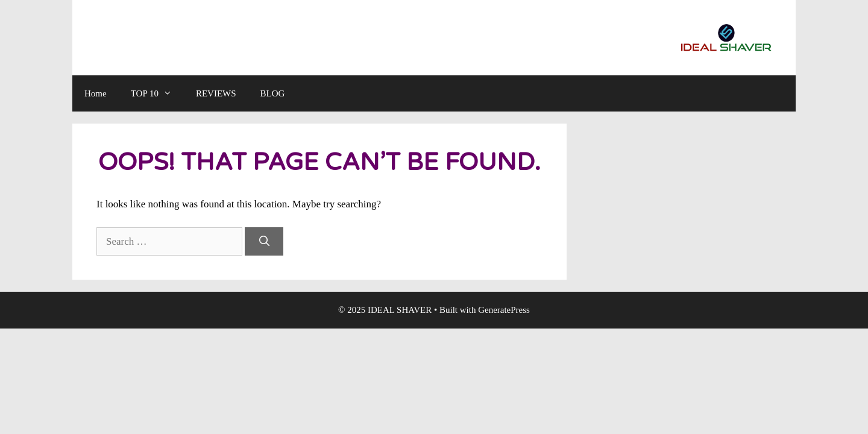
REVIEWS (216, 93)
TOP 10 (157, 93)
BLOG (273, 93)
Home (96, 93)
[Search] (264, 242)
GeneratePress (504, 310)
